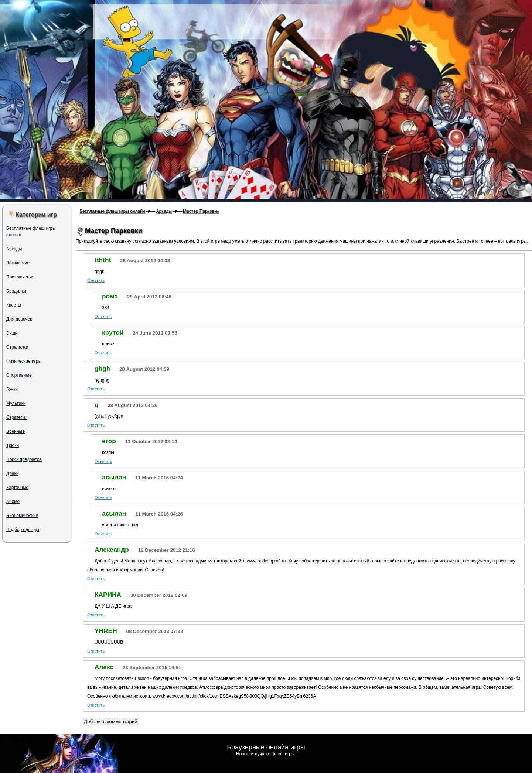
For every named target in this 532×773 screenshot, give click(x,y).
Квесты (14, 305)
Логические (18, 263)
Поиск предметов (24, 459)
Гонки (12, 389)
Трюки (13, 445)
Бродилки (16, 291)
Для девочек (19, 319)
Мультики (16, 403)
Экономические (22, 516)
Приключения (20, 277)
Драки (12, 473)
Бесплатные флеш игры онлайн (112, 211)
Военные (16, 431)
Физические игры (24, 361)
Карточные (17, 488)
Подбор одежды (23, 530)
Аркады (164, 211)
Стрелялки (17, 347)
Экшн (12, 333)
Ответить (96, 280)
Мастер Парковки (201, 211)
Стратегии (17, 417)
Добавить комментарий (111, 721)
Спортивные (19, 375)
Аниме (13, 502)
